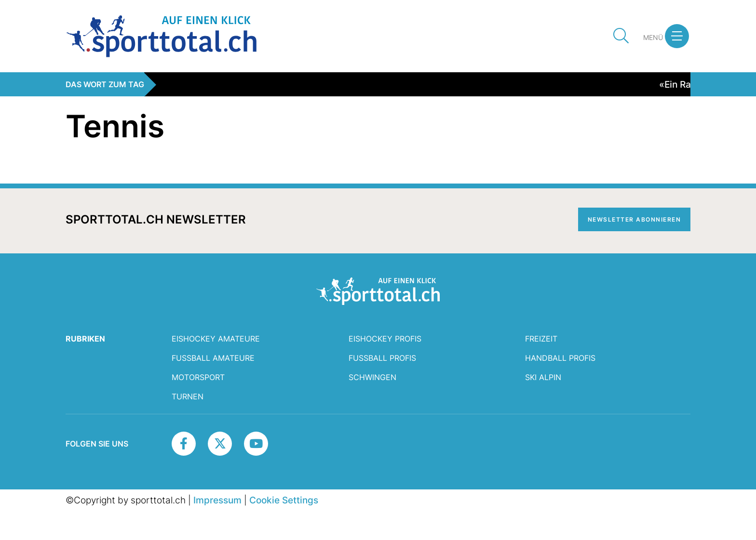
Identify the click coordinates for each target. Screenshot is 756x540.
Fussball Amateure (213, 358)
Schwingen (372, 377)
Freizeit (541, 339)
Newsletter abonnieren (634, 219)
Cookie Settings (284, 500)
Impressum (217, 500)
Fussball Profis (382, 358)
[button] (677, 36)
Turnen (188, 396)
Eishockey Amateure (216, 339)
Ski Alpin (543, 377)
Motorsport (198, 377)
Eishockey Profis (385, 339)
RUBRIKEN (85, 339)
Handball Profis (560, 358)
